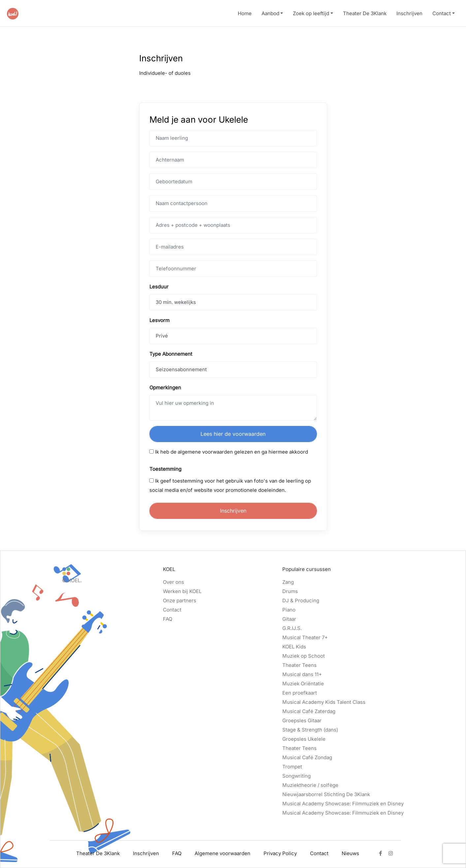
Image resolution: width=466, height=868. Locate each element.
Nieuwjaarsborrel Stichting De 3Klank (326, 794)
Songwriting (296, 776)
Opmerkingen (165, 388)
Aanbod (270, 13)
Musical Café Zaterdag (309, 711)
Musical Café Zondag (307, 757)
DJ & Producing (301, 600)
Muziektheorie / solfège (310, 785)
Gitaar (289, 619)
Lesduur (159, 287)
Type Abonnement (171, 354)
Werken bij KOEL (182, 591)
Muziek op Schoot (304, 656)
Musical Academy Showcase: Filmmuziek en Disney (343, 804)
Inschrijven (409, 13)
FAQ (168, 619)
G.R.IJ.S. (292, 628)
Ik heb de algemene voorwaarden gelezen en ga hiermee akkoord (229, 452)
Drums (290, 591)
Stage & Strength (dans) (310, 730)
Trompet (292, 767)
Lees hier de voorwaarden (233, 434)
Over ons (173, 582)
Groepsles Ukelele (304, 739)
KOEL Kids (294, 647)
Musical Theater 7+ (305, 637)
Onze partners (180, 600)
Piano (289, 610)
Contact (442, 13)
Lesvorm (159, 320)
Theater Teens (299, 665)
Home (245, 13)
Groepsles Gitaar (302, 720)
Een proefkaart (300, 693)
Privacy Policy (280, 853)
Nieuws (350, 853)
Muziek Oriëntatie (303, 684)
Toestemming (165, 469)
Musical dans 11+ (302, 674)
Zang (288, 582)
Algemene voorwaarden (222, 853)
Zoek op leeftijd (311, 13)
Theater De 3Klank (365, 13)
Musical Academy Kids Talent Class (324, 702)
